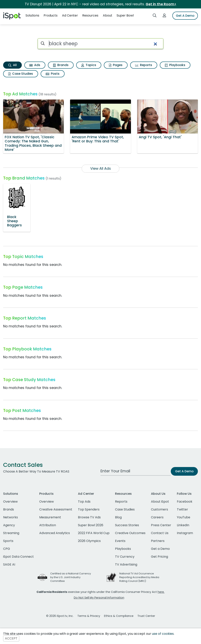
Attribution (48, 525)
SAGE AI (9, 564)
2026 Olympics (89, 541)
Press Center (161, 525)
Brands (61, 65)
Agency (9, 525)
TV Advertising (126, 564)
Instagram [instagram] (185, 533)
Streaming (11, 533)
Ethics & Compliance (119, 616)
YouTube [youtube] (184, 517)
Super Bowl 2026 (91, 525)
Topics (89, 65)
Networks (11, 517)
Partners (158, 541)
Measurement (50, 517)
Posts (53, 74)
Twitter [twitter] (182, 509)
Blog (118, 517)
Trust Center (146, 616)
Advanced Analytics (55, 533)
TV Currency (125, 557)
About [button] (108, 15)
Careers (157, 517)
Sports (8, 541)
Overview (10, 502)
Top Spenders (89, 509)
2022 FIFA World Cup (94, 533)
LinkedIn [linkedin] (183, 525)
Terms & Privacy (89, 616)
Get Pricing (159, 557)
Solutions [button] (32, 15)
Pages (116, 65)
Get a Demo (160, 549)
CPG (7, 549)
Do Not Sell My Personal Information (99, 598)
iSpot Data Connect (18, 557)
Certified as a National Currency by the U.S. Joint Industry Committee (71, 577)
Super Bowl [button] (125, 15)
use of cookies (163, 634)
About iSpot (160, 502)
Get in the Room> (161, 4)
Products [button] (51, 15)
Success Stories (127, 525)
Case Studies (21, 74)
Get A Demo (185, 16)
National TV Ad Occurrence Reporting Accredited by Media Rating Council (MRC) (139, 577)
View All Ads (101, 169)
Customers (159, 509)
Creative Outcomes (130, 533)
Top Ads (84, 502)
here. (161, 592)
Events (120, 541)
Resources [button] (90, 15)
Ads (35, 65)
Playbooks (175, 65)
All (12, 65)
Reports (144, 65)
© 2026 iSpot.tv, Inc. (60, 616)
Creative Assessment (56, 509)
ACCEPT (11, 638)
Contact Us (160, 533)
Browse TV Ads (89, 517)
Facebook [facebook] (185, 502)
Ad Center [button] (70, 15)
